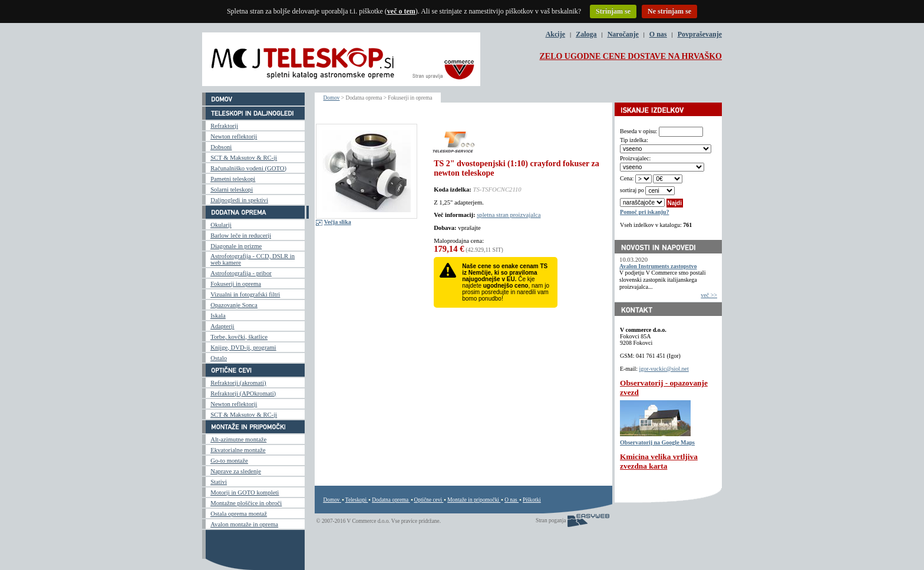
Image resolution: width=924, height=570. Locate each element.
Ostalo (219, 358)
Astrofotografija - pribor (241, 273)
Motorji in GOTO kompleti (245, 492)
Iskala (218, 316)
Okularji (221, 225)
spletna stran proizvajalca (509, 215)
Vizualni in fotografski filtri (245, 294)
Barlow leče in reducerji (241, 235)
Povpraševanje (700, 34)
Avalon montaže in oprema (244, 524)
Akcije (555, 34)
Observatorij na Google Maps (657, 442)
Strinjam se (613, 11)
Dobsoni (221, 147)
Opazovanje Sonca (234, 305)
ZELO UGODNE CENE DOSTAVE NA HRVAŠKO (631, 56)
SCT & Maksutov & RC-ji (244, 158)
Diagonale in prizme (236, 246)
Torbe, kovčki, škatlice (239, 337)
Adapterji (222, 326)
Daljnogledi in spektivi (239, 200)
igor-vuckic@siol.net (664, 369)
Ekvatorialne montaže (238, 450)
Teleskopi (356, 500)
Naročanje (623, 34)
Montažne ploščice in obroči (246, 503)
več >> (709, 295)
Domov (332, 98)
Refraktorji (224, 126)
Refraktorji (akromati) (238, 383)
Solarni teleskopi (232, 190)
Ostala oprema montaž (239, 514)
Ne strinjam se (669, 11)
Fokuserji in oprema (236, 284)
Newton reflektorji (234, 136)
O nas (658, 34)
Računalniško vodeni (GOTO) (248, 168)
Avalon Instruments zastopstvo (658, 266)
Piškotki (532, 500)
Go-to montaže (229, 461)
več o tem (401, 11)
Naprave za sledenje (236, 471)
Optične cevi (428, 500)
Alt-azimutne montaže (238, 439)
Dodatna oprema (390, 500)
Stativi (219, 482)
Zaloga (586, 34)
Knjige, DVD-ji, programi (243, 347)
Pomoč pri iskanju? (644, 212)
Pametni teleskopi (233, 179)
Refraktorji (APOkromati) (243, 393)
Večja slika (338, 222)
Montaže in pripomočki (473, 500)
